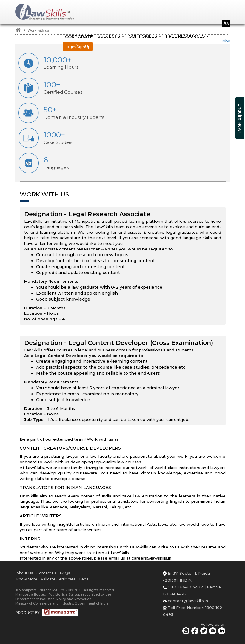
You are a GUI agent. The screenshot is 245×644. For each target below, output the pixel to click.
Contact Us (46, 573)
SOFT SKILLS (145, 36)
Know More (27, 579)
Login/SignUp (78, 47)
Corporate (79, 37)
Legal (84, 579)
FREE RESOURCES (187, 36)
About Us (25, 573)
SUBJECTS (111, 36)
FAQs (65, 573)
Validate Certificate (58, 579)
